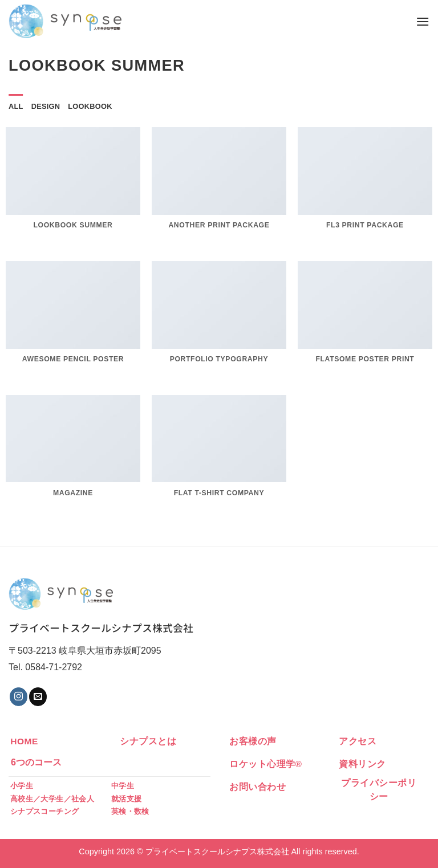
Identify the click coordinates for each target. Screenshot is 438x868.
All (16, 106)
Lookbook (90, 106)
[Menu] (423, 21)
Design (46, 106)
